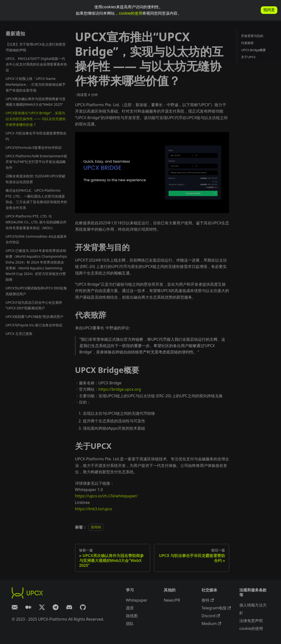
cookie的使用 (131, 13)
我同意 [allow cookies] (269, 10)
